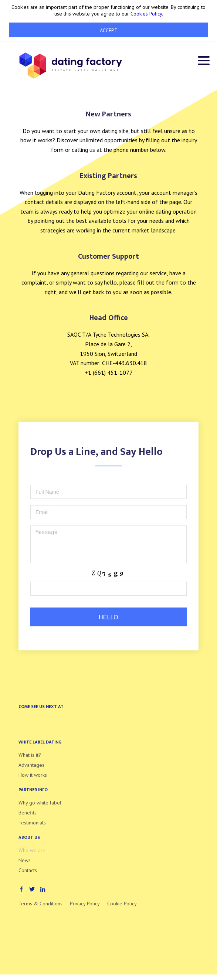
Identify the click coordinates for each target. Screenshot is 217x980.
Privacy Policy (85, 909)
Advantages (31, 770)
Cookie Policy (122, 909)
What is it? (30, 760)
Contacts (28, 876)
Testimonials (32, 828)
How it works (33, 780)
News (25, 866)
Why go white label (40, 808)
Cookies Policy (146, 14)
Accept (109, 30)
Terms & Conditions (40, 909)
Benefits (28, 818)
